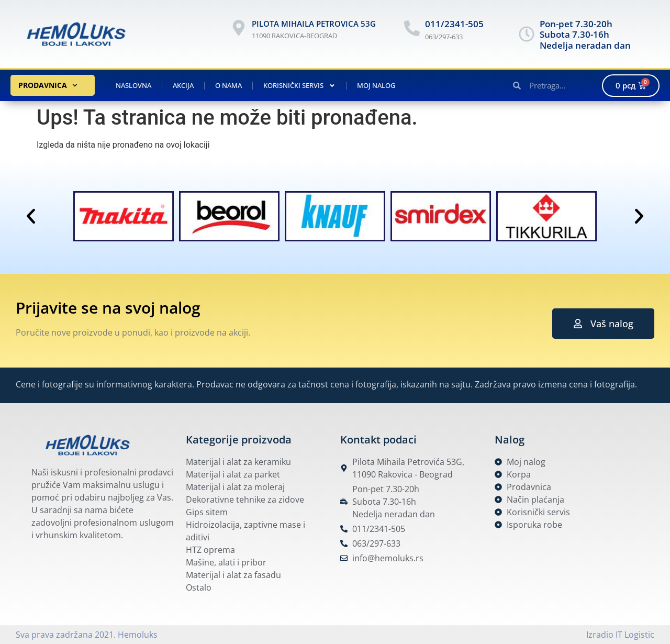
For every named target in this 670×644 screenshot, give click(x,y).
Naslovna (133, 85)
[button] (31, 216)
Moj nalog (376, 85)
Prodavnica (48, 85)
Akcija (183, 85)
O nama (228, 85)
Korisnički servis (299, 86)
